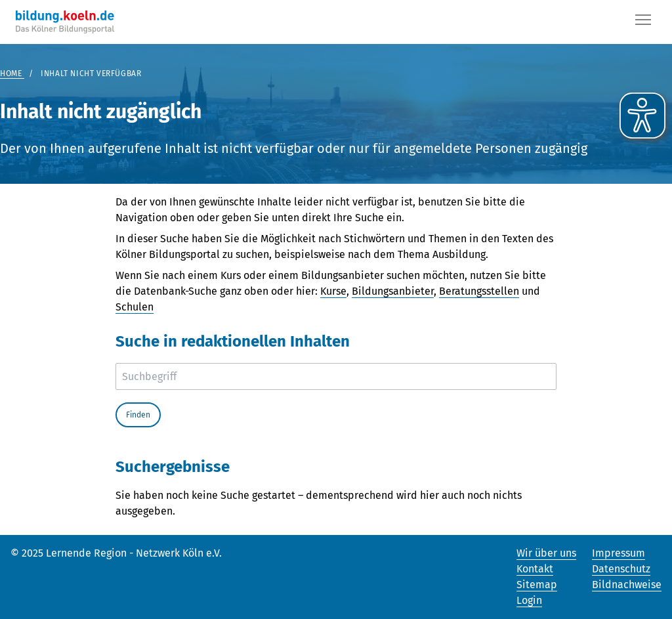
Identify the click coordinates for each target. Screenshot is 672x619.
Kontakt (535, 569)
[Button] (643, 22)
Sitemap (537, 585)
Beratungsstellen (479, 291)
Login (529, 600)
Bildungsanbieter (393, 291)
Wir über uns (546, 553)
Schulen (135, 307)
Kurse (333, 291)
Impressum (619, 553)
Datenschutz (621, 569)
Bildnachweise (627, 585)
